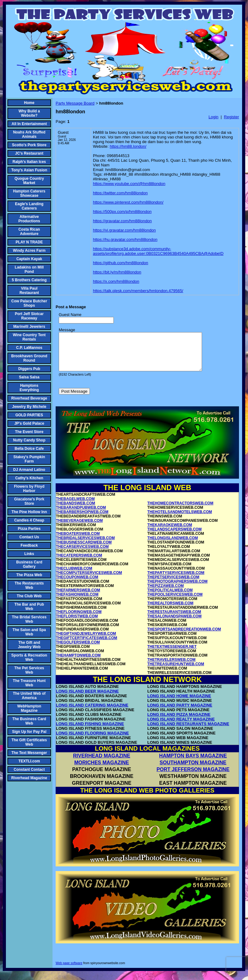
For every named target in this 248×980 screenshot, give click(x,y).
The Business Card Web (29, 721)
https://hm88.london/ (128, 146)
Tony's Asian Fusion (29, 170)
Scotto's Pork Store (29, 145)
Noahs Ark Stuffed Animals (29, 134)
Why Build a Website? (29, 113)
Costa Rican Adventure (29, 232)
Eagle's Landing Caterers (29, 206)
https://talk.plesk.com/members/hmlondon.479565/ (138, 291)
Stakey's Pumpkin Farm (29, 459)
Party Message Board (75, 103)
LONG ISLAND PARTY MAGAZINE (180, 713)
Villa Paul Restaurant (29, 291)
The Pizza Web (29, 575)
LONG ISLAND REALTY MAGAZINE (181, 727)
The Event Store (29, 432)
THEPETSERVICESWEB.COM (173, 585)
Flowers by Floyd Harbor (29, 489)
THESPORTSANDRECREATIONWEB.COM (184, 637)
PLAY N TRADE (29, 242)
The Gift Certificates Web (29, 742)
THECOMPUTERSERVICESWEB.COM (89, 580)
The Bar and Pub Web (29, 607)
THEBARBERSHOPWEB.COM (82, 519)
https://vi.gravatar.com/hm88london (124, 230)
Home (29, 103)
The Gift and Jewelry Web (29, 645)
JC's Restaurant (29, 153)
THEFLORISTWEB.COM (77, 624)
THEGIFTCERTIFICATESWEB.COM (87, 645)
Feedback (29, 545)
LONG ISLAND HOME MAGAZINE (179, 703)
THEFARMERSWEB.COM (78, 598)
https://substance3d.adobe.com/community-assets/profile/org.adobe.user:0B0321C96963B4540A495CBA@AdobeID (158, 251)
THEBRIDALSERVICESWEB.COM (85, 545)
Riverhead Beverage (29, 398)
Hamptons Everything (29, 388)
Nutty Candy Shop (29, 440)
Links (29, 554)
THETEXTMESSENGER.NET (172, 654)
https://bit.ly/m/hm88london (117, 272)
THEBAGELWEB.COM (75, 506)
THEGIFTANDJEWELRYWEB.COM (86, 641)
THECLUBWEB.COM (74, 576)
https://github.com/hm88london (121, 263)
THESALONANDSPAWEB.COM (174, 624)
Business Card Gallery (29, 564)
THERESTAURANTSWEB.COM (174, 619)
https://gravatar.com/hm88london (122, 221)
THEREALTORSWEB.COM (170, 611)
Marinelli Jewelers (29, 327)
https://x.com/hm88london (116, 281)
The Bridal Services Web (29, 619)
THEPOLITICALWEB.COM (170, 598)
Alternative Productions (29, 219)
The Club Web (29, 596)
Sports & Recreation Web (29, 657)
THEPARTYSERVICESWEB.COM (176, 580)
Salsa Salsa (29, 377)
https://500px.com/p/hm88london (122, 212)
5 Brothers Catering (29, 280)
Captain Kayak (29, 259)
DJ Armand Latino (29, 470)
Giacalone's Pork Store (29, 501)
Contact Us (29, 537)
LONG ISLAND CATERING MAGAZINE (92, 713)
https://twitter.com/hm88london (120, 193)
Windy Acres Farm (29, 251)
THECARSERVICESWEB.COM (82, 554)
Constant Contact (29, 770)
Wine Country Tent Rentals (29, 337)
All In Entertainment (29, 124)
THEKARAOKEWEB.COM (170, 532)
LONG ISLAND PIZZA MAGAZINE (179, 722)
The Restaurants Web (29, 585)
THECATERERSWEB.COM (79, 563)
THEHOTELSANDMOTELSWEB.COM (180, 519)
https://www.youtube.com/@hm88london (129, 184)
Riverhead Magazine (29, 778)
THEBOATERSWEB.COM (78, 541)
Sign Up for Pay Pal (29, 732)
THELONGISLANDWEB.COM (173, 545)
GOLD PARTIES (29, 415)
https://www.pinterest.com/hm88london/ (128, 202)
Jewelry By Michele (29, 407)
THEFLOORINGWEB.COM (79, 619)
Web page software (69, 971)
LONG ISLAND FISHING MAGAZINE (90, 731)
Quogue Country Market (29, 181)
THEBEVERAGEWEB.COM (79, 528)
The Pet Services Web (29, 670)
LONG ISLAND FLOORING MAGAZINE (92, 741)
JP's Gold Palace (29, 423)
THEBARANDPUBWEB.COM (81, 515)
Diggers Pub (29, 369)
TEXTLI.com (29, 761)
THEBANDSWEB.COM (76, 511)
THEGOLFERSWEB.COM (78, 650)
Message (67, 330)
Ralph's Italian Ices (29, 162)
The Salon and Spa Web (29, 632)
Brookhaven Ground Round (29, 358)
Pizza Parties (29, 529)
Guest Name (70, 315)
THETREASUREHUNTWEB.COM (176, 671)
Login (214, 117)
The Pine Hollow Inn (29, 512)
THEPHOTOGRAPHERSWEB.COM (177, 589)
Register (232, 117)
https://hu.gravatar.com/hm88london (125, 239)
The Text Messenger (29, 753)
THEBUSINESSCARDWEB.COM (84, 550)
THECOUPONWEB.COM (77, 585)
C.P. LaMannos (29, 348)
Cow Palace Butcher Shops (29, 303)
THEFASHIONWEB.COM (77, 602)
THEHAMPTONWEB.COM (78, 663)
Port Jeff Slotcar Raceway (29, 316)
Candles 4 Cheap (29, 520)
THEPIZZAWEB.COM (165, 593)
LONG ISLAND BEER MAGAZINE (87, 699)
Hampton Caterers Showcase (29, 193)
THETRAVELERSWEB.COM (171, 667)
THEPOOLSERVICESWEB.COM (175, 602)
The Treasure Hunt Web (29, 683)
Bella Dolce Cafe (29, 449)
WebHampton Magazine (29, 708)
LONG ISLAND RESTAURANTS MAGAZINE (188, 731)
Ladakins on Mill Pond (29, 269)
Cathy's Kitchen (29, 478)
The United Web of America (29, 696)
